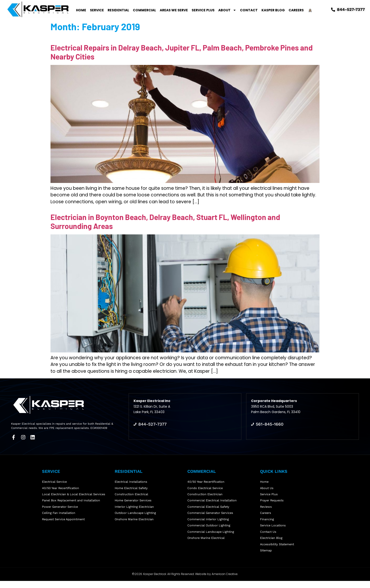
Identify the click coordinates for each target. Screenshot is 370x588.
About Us (267, 487)
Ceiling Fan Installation (59, 515)
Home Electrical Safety (132, 487)
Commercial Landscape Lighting (211, 536)
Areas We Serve (174, 10)
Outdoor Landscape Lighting (136, 515)
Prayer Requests (272, 501)
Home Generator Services (134, 501)
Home (81, 10)
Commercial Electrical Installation (212, 501)
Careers (296, 10)
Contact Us (268, 536)
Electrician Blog (271, 543)
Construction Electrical (132, 494)
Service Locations (273, 529)
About (227, 10)
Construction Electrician (205, 494)
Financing (267, 522)
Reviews (266, 508)
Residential (118, 10)
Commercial (144, 10)
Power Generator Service (61, 508)
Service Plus (203, 10)
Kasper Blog (273, 10)
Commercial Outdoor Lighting (209, 529)
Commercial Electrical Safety (209, 508)
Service (97, 10)
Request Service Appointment (64, 522)
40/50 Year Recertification (61, 487)
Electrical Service (55, 480)
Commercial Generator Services (211, 515)
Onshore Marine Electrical (206, 543)
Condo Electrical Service (205, 487)
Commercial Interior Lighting (208, 522)
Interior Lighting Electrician (135, 508)
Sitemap (266, 557)
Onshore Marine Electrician (135, 522)
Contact (249, 10)
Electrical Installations (131, 480)
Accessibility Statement (277, 550)
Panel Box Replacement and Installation (72, 501)
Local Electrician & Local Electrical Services (74, 494)
